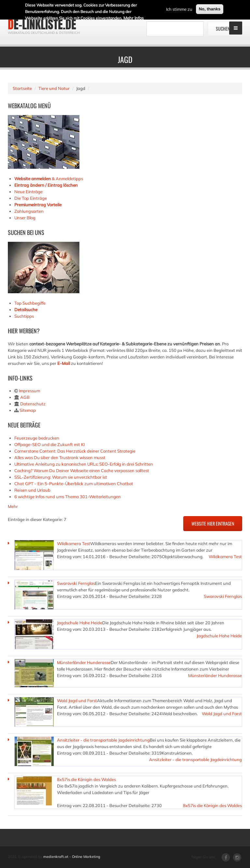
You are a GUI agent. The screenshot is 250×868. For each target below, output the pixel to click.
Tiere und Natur (54, 88)
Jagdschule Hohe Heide (80, 623)
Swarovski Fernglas (76, 583)
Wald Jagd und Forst (77, 701)
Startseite (22, 88)
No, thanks (210, 9)
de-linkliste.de (42, 24)
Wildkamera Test (74, 543)
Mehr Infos (133, 18)
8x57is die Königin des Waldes (86, 779)
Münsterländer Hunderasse (84, 662)
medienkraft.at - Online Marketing (72, 857)
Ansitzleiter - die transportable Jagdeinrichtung (103, 740)
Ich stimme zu (179, 9)
